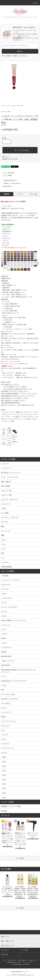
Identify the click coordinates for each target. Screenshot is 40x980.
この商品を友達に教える (8, 180)
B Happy (4, 811)
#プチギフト (24, 56)
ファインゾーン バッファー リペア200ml (4, 437)
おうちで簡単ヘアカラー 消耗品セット (15, 437)
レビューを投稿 (6, 175)
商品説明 (7, 194)
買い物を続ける (6, 186)
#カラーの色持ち (7, 56)
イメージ (20, 194)
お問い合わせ (5, 955)
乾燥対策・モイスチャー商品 (11, 806)
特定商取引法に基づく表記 (10, 159)
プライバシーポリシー (27, 962)
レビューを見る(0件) (7, 173)
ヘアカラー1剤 (19, 106)
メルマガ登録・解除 (16, 964)
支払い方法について (13, 960)
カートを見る (25, 950)
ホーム (4, 106)
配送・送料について (24, 960)
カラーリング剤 (11, 106)
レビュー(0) (33, 194)
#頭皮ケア (16, 56)
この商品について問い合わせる (10, 183)
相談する (20, 51)
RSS (24, 964)
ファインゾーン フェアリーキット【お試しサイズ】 (9, 437)
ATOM (27, 964)
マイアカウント (5, 950)
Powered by (20, 975)
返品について (6, 157)
